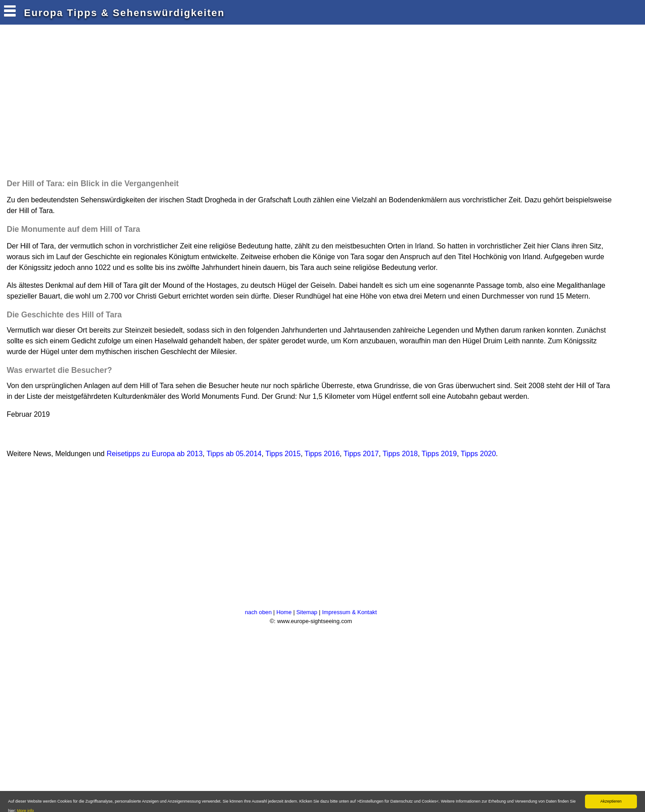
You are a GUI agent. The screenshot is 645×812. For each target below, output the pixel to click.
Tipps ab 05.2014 (234, 454)
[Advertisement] (168, 104)
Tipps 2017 (361, 454)
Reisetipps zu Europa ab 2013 (155, 454)
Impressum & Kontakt (349, 612)
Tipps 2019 (439, 454)
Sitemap (307, 612)
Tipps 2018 (400, 454)
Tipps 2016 (322, 454)
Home (284, 612)
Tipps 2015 (283, 454)
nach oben (258, 612)
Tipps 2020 (479, 454)
